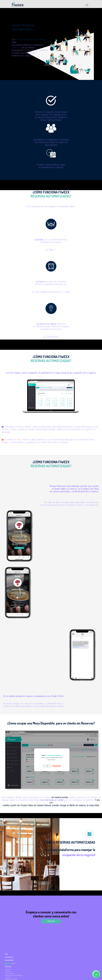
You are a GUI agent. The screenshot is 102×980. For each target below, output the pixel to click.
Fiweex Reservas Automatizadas (14, 976)
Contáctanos (9, 957)
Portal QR (8, 972)
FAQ (6, 954)
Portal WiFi (8, 970)
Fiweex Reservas (10, 974)
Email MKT (8, 977)
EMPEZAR (51, 921)
